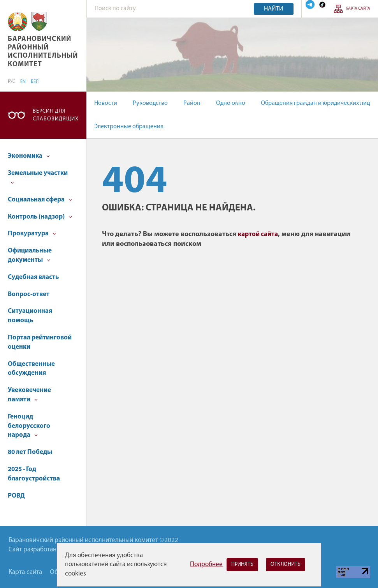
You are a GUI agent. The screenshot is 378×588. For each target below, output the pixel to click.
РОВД (16, 496)
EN (23, 82)
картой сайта (258, 234)
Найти (274, 9)
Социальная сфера (40, 200)
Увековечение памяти (29, 395)
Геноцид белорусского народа (29, 426)
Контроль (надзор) (40, 217)
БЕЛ (35, 82)
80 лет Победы (30, 452)
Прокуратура (32, 234)
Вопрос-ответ (29, 294)
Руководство (150, 103)
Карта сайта (358, 9)
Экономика (29, 156)
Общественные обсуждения (31, 369)
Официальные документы (30, 255)
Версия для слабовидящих (56, 115)
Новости (106, 103)
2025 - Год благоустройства (34, 474)
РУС (11, 82)
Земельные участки (38, 177)
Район (192, 103)
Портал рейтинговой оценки (40, 342)
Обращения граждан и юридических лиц (316, 103)
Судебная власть (33, 277)
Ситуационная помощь (30, 316)
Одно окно (231, 103)
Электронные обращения (129, 127)
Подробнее (206, 564)
